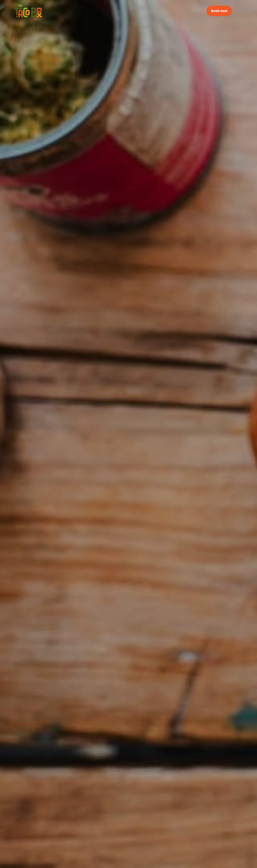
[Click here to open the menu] (239, 11)
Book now (219, 11)
